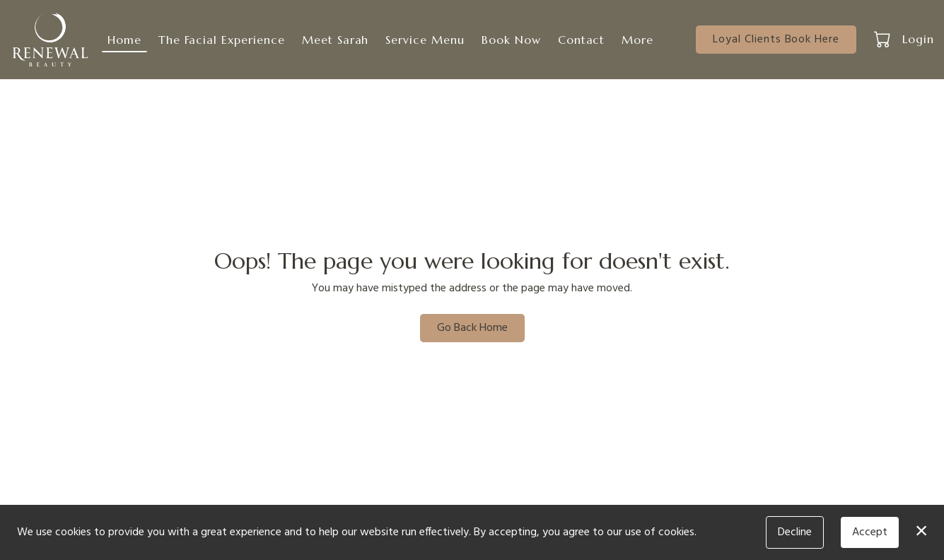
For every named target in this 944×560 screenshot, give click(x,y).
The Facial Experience (222, 40)
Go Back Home (472, 328)
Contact (582, 40)
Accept (870, 532)
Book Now (511, 40)
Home (124, 40)
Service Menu (425, 40)
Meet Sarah (336, 40)
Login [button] (918, 39)
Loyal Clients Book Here (776, 40)
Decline (795, 532)
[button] (884, 39)
